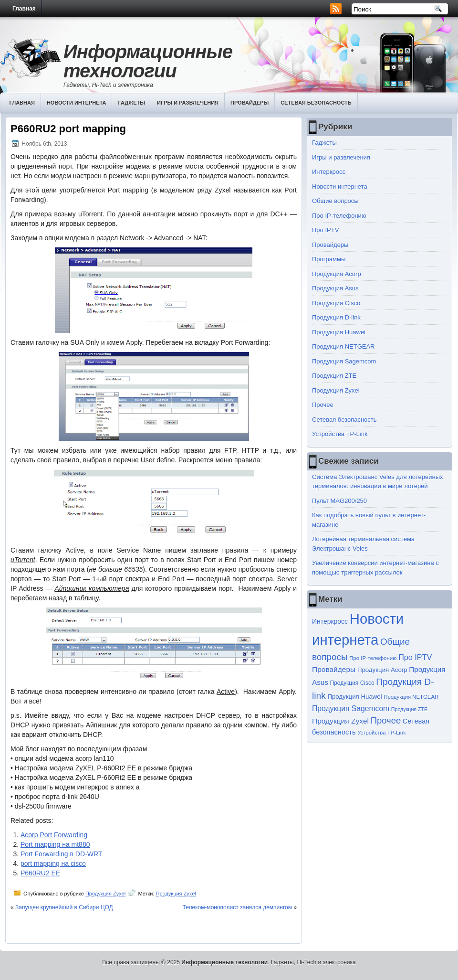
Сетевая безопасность (316, 103)
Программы (329, 259)
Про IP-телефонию (339, 216)
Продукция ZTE (334, 376)
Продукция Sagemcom (344, 361)
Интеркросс (329, 172)
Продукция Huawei (339, 332)
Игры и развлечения (188, 103)
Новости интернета (77, 103)
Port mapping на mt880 (55, 844)
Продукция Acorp (337, 274)
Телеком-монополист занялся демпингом (237, 907)
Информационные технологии (148, 61)
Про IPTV (325, 230)
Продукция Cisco (336, 303)
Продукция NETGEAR (343, 346)
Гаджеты (131, 103)
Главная (24, 9)
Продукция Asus (335, 288)
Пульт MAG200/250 (339, 501)
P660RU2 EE (40, 873)
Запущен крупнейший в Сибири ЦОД (64, 907)
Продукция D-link (336, 317)
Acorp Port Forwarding (54, 835)
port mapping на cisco (53, 863)
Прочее (323, 405)
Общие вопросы (335, 201)
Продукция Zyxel (105, 894)
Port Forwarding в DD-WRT (61, 854)
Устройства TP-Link (340, 434)
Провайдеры (250, 103)
